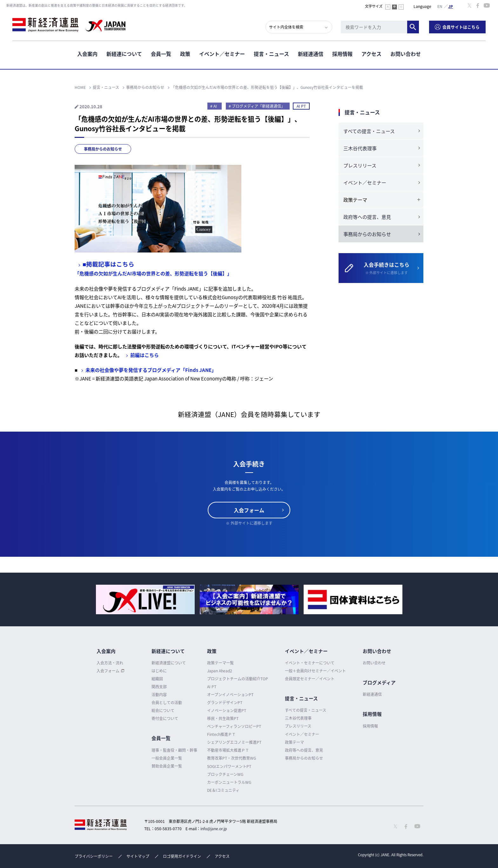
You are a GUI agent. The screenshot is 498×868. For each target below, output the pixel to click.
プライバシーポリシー (94, 856)
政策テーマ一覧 (220, 663)
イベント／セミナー (222, 54)
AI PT (301, 106)
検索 (413, 27)
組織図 (157, 679)
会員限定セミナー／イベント (310, 679)
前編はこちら (145, 355)
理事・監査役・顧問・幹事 (174, 750)
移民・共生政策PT (223, 718)
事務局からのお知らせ (103, 149)
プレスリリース (360, 165)
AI (215, 106)
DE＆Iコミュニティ (223, 790)
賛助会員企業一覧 (167, 766)
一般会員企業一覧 (167, 758)
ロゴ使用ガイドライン (182, 856)
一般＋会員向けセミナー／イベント (315, 671)
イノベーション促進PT (227, 710)
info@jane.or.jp (214, 829)
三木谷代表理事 (360, 148)
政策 (185, 54)
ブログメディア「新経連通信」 (258, 106)
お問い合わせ (406, 54)
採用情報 (342, 54)
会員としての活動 (167, 703)
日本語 (451, 6)
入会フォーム (249, 510)
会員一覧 (161, 54)
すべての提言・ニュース (369, 131)
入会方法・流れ (110, 663)
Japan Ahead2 (220, 671)
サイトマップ (138, 856)
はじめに (159, 671)
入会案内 (87, 54)
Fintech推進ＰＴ (221, 734)
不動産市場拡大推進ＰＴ (228, 750)
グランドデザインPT (225, 703)
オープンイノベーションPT (230, 695)
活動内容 (159, 695)
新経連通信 (311, 54)
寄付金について (165, 718)
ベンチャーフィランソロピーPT (234, 726)
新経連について (124, 54)
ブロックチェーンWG (225, 774)
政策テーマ (294, 742)
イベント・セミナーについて (310, 663)
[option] (145, 599)
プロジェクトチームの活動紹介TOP (238, 679)
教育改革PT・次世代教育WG (232, 758)
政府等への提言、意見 (367, 217)
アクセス (371, 54)
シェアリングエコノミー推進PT (234, 742)
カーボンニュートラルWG (229, 782)
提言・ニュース (271, 54)
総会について (163, 710)
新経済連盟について (169, 663)
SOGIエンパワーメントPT (229, 766)
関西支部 (159, 687)
